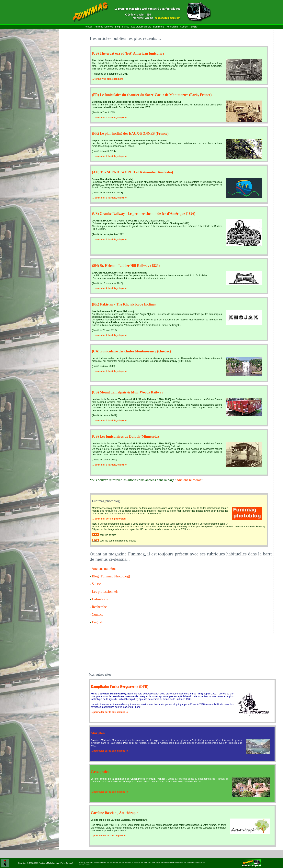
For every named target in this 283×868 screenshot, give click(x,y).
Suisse (126, 27)
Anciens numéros (104, 27)
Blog (118, 27)
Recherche (172, 27)
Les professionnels (141, 27)
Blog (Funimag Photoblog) (111, 576)
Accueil (89, 27)
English (194, 27)
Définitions (159, 27)
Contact (184, 27)
